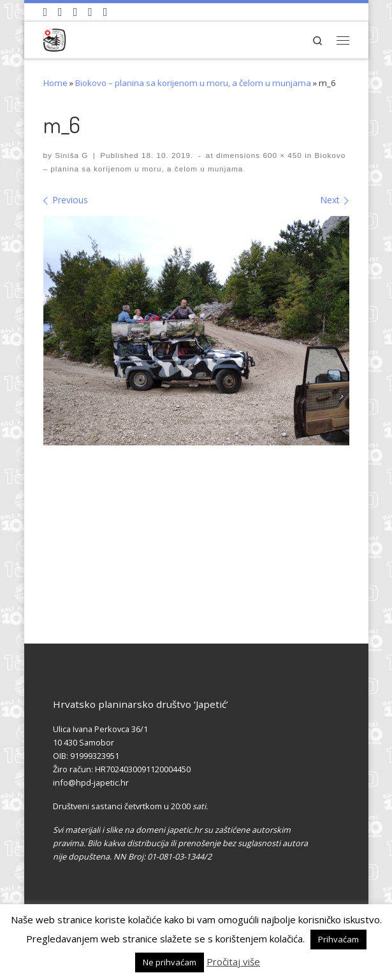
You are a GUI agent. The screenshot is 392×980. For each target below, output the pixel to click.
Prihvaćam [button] (338, 939)
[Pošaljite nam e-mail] (105, 12)
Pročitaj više (233, 962)
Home (55, 83)
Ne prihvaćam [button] (170, 962)
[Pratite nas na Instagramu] (76, 12)
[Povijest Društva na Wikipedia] (90, 12)
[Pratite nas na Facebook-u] (60, 12)
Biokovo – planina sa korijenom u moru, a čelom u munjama (193, 83)
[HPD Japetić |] (55, 38)
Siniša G (71, 155)
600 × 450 (281, 155)
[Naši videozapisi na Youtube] (46, 12)
